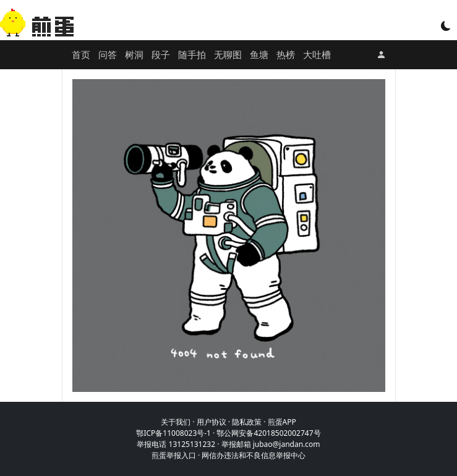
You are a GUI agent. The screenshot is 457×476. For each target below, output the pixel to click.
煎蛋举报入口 (174, 455)
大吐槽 (317, 54)
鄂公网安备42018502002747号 (268, 433)
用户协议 (211, 422)
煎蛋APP (282, 422)
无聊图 (228, 54)
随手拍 (192, 54)
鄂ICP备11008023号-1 (173, 433)
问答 (108, 54)
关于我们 (176, 422)
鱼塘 (259, 54)
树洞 (134, 54)
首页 (81, 54)
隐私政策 (247, 422)
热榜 (286, 54)
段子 (161, 54)
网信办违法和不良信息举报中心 (254, 455)
